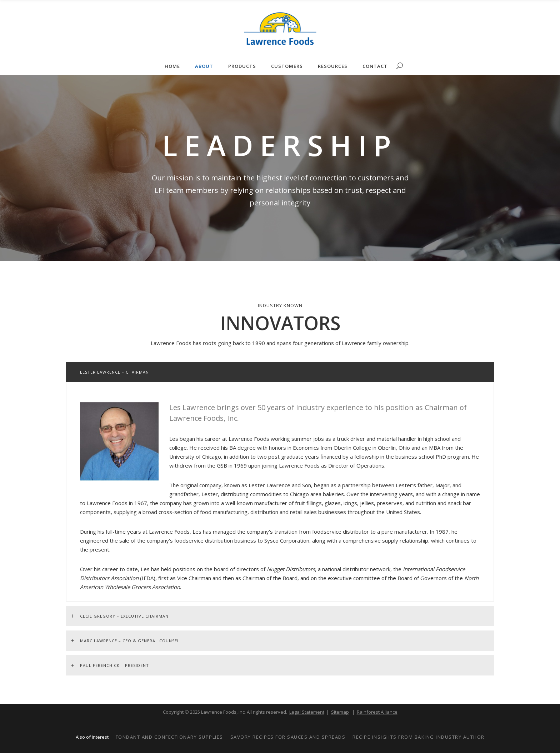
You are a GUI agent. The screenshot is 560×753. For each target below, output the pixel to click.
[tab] (280, 372)
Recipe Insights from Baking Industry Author (419, 737)
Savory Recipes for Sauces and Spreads (288, 737)
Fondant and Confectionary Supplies (169, 737)
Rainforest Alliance (377, 712)
